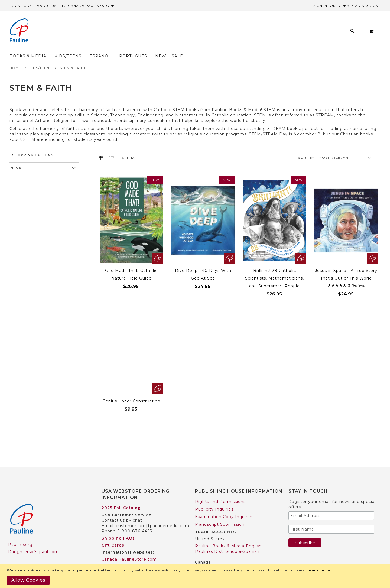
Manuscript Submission (220, 514)
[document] (196, 576)
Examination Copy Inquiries (224, 506)
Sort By (306, 147)
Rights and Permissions (220, 491)
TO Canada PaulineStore (88, 6)
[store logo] (19, 31)
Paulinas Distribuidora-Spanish (227, 541)
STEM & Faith (73, 57)
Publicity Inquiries (214, 499)
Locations (21, 6)
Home (15, 57)
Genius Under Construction (131, 391)
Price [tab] (15, 157)
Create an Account (360, 6)
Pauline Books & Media (220, 559)
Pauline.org (20, 534)
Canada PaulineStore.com (129, 549)
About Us (47, 6)
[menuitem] (90, 32)
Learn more (318, 570)
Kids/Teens (40, 57)
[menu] (161, 32)
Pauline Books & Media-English (228, 535)
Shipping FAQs (118, 528)
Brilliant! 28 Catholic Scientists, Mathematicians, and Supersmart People (274, 268)
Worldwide (113, 556)
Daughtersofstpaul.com (33, 541)
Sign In (320, 6)
